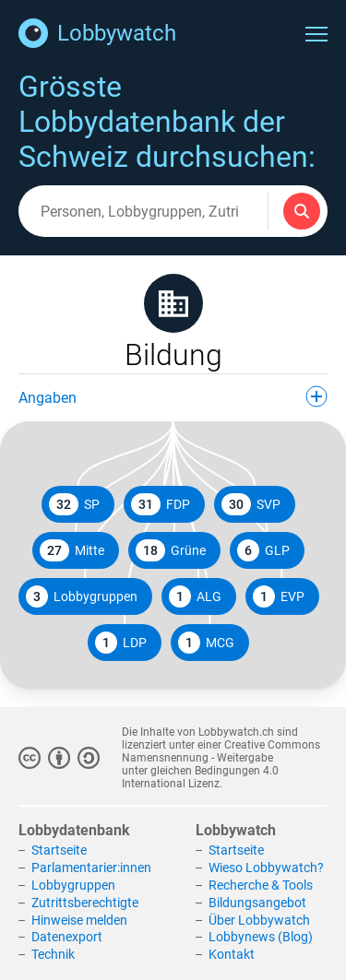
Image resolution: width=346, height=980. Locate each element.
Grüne (171, 550)
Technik (53, 954)
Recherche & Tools (261, 885)
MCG (206, 643)
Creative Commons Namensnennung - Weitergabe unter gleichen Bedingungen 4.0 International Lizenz (221, 764)
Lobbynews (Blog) (261, 937)
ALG (195, 596)
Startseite (59, 850)
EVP (279, 596)
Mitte (72, 550)
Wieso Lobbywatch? (266, 868)
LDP (121, 643)
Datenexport (67, 937)
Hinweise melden (79, 920)
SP (74, 504)
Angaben (173, 396)
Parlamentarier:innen (91, 868)
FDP (161, 504)
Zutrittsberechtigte (85, 903)
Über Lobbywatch (259, 920)
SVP (251, 504)
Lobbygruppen (82, 596)
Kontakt (232, 954)
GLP (263, 550)
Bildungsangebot (257, 903)
